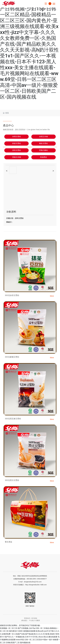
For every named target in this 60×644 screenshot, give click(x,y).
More (52, 296)
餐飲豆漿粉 (43, 143)
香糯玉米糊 (17, 157)
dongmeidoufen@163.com (33, 582)
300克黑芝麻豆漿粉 (13, 419)
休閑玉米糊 (43, 137)
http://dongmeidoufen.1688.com (36, 585)
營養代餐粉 (43, 150)
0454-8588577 (42, 579)
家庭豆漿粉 (17, 143)
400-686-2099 (31, 579)
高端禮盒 (43, 157)
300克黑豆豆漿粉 (12, 480)
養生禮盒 (9, 542)
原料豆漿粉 (17, 150)
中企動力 (32, 620)
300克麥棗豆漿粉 (12, 357)
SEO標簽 (34, 618)
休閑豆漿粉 (17, 137)
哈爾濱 (38, 620)
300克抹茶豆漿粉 (12, 295)
